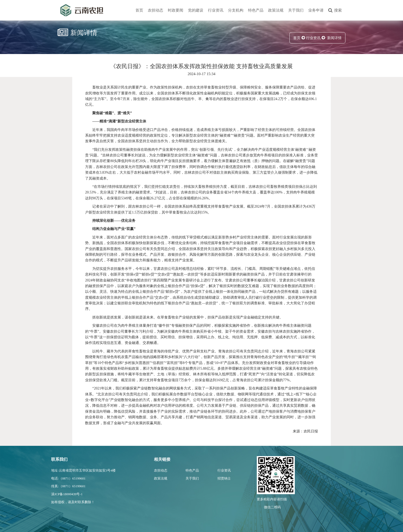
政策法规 (276, 10)
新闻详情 (334, 38)
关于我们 (296, 10)
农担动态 (155, 10)
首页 (139, 10)
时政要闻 (176, 10)
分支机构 (236, 10)
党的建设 (196, 10)
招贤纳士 (224, 478)
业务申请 (316, 10)
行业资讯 (216, 10)
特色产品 (256, 10)
